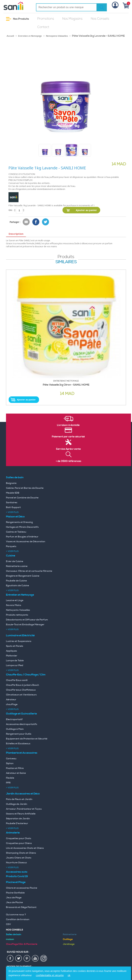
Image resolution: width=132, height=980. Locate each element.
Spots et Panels (15, 646)
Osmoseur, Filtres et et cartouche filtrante (29, 571)
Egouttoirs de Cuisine (17, 586)
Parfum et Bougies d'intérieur (22, 537)
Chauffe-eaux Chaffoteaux (21, 690)
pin (27, 958)
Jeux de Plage (14, 898)
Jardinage (69, 944)
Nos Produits (17, 19)
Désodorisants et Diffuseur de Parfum (27, 620)
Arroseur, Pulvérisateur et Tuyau (24, 809)
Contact (43, 27)
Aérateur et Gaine (16, 773)
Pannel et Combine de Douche (22, 498)
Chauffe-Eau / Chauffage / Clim (26, 675)
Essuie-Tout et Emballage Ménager (25, 625)
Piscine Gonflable (15, 893)
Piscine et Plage (16, 882)
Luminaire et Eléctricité (20, 635)
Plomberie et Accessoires (22, 753)
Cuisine (11, 556)
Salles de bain (15, 477)
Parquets (11, 546)
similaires (66, 262)
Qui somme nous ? (16, 915)
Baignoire (11, 483)
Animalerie (13, 833)
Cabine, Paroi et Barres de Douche (25, 488)
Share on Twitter (46, 222)
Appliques (11, 651)
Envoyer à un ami (26, 222)
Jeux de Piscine (14, 902)
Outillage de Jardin (17, 804)
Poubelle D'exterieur (17, 823)
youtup (35, 958)
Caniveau (11, 759)
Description (16, 234)
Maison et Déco (15, 517)
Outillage (68, 939)
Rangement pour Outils (19, 734)
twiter (19, 958)
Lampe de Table (15, 661)
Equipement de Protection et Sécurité (27, 739)
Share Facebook (36, 222)
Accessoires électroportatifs (22, 724)
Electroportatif (14, 719)
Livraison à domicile (68, 425)
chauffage (12, 704)
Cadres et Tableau (16, 532)
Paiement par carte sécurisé (68, 437)
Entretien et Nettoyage (30, 36)
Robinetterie (70, 934)
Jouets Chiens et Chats (19, 858)
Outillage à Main (15, 729)
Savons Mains (14, 605)
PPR (8, 783)
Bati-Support (13, 507)
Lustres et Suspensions (19, 641)
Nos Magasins (72, 19)
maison (10, 939)
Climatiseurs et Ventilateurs (21, 695)
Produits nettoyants (17, 615)
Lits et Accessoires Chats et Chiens (25, 848)
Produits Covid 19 (17, 876)
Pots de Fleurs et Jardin (19, 799)
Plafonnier (12, 656)
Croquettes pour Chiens (19, 843)
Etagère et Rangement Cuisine (23, 576)
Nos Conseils (100, 19)
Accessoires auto (17, 872)
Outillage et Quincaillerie (21, 714)
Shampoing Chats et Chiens (21, 853)
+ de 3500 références (68, 461)
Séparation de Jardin (18, 819)
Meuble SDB (13, 493)
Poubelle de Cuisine (16, 581)
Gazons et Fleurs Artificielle (21, 814)
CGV (8, 924)
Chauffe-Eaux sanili (17, 680)
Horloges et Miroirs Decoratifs (22, 527)
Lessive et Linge (15, 600)
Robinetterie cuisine (17, 566)
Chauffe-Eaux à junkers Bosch (22, 685)
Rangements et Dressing (19, 522)
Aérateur (11, 700)
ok (69, 975)
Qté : (11, 210)
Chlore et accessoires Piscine (22, 888)
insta (44, 958)
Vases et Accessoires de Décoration (26, 542)
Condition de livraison (18, 919)
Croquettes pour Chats (19, 838)
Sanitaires (12, 503)
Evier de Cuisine (15, 561)
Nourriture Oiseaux (16, 863)
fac (10, 958)
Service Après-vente (68, 449)
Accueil (10, 36)
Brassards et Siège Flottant (21, 907)
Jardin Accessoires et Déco (23, 794)
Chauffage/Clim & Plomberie (22, 944)
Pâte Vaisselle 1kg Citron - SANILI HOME (66, 385)
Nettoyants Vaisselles (57, 36)
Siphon (10, 763)
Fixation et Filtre (15, 768)
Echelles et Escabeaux (18, 744)
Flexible (10, 778)
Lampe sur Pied (15, 665)
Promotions (46, 19)
